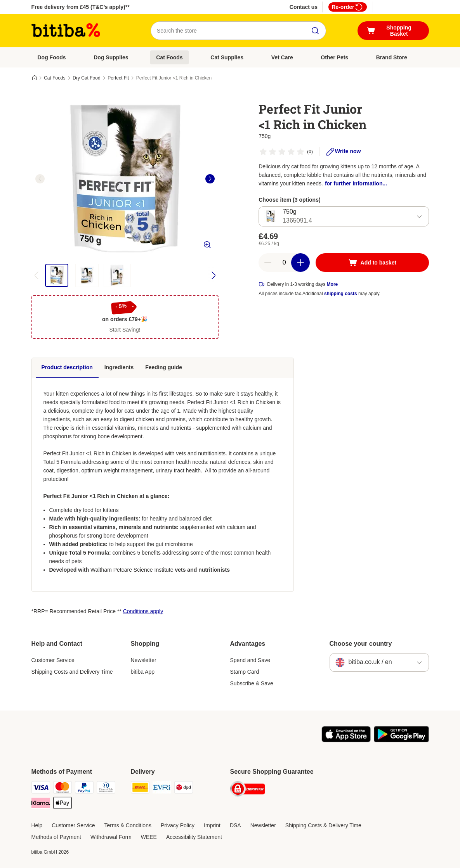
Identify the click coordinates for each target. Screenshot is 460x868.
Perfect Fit (118, 78)
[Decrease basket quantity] (268, 263)
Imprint (212, 825)
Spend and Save (250, 660)
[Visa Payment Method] (41, 789)
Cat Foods (169, 57)
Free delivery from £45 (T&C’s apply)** (81, 7)
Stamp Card (245, 672)
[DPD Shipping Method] (184, 789)
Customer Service (53, 660)
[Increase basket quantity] (300, 263)
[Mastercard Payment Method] (62, 789)
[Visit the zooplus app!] (346, 740)
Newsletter (144, 660)
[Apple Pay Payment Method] (62, 804)
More (332, 284)
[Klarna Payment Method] (41, 804)
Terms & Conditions (128, 825)
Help (37, 825)
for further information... (356, 183)
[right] (210, 179)
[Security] (248, 790)
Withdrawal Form (111, 837)
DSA (235, 825)
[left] (40, 179)
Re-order (347, 7)
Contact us (304, 7)
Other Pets (334, 57)
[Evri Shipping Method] (162, 789)
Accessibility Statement (194, 837)
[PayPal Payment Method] (84, 789)
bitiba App (143, 672)
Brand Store (392, 57)
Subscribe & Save (252, 683)
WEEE (149, 837)
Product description (67, 367)
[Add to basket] (372, 263)
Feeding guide (164, 367)
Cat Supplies (227, 57)
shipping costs (341, 294)
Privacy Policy (178, 825)
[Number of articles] (284, 263)
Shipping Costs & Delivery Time (323, 825)
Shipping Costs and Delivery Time (72, 672)
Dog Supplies (111, 57)
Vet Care (282, 57)
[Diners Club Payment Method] (106, 789)
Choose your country (361, 644)
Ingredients (119, 367)
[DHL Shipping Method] (140, 789)
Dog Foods (52, 57)
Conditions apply (143, 611)
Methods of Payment (56, 837)
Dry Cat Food (86, 78)
